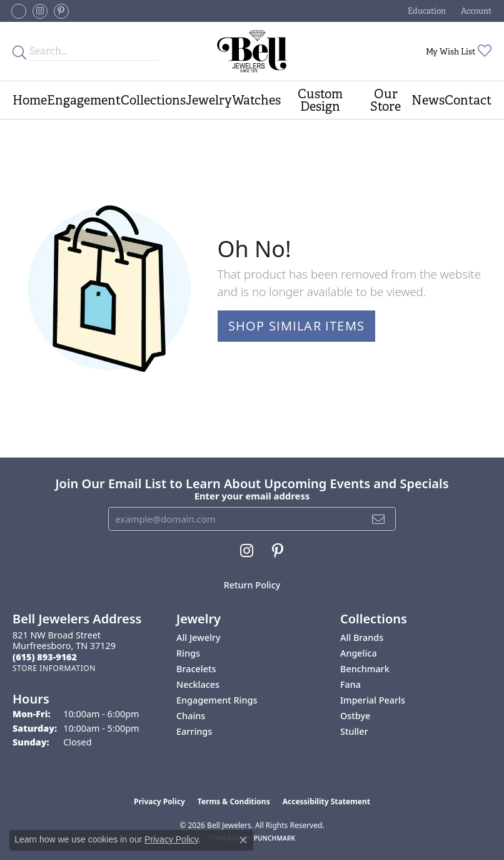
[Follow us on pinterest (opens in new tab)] (61, 11)
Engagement (84, 100)
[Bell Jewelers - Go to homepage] (252, 51)
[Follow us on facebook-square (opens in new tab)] (19, 11)
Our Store (386, 100)
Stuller (354, 731)
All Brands (362, 637)
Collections (153, 100)
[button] (426, 11)
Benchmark (365, 669)
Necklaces (198, 684)
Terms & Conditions (234, 801)
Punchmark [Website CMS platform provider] (275, 838)
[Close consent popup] (243, 840)
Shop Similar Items (297, 326)
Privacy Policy (159, 801)
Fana (350, 684)
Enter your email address (252, 496)
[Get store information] (54, 668)
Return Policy (252, 585)
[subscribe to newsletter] (379, 519)
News (428, 100)
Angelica (359, 653)
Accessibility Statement (326, 801)
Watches (256, 100)
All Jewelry (199, 637)
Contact (468, 100)
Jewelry (209, 100)
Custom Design (320, 100)
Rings (188, 653)
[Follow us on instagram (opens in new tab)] (40, 11)
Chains (191, 716)
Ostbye (355, 716)
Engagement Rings (217, 700)
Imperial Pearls (373, 700)
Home (30, 100)
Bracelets (196, 669)
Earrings (194, 731)
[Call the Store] (45, 657)
